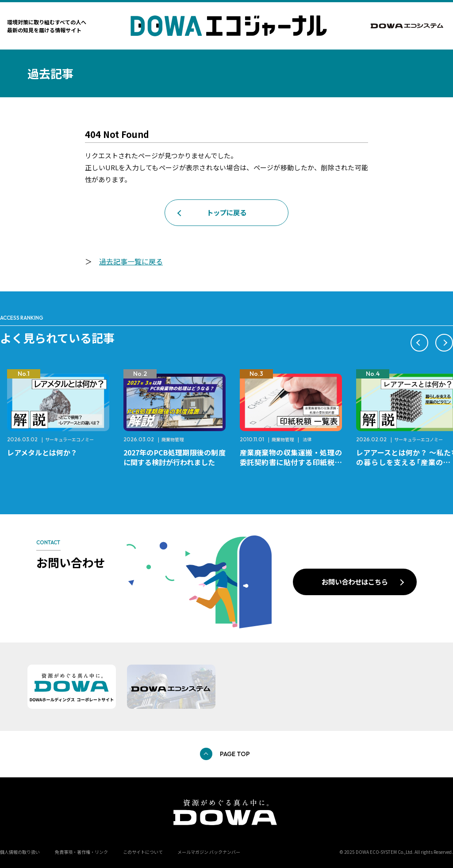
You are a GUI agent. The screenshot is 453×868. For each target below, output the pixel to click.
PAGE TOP (235, 754)
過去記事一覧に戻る (131, 261)
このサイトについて (143, 852)
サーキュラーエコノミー (69, 439)
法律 (307, 439)
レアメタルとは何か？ (42, 452)
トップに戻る (226, 212)
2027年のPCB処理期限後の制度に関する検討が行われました (175, 457)
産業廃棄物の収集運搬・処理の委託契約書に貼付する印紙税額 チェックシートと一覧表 (294, 462)
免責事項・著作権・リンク (81, 852)
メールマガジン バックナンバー (209, 852)
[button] (419, 343)
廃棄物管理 (173, 439)
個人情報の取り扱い (20, 852)
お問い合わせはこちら (355, 581)
